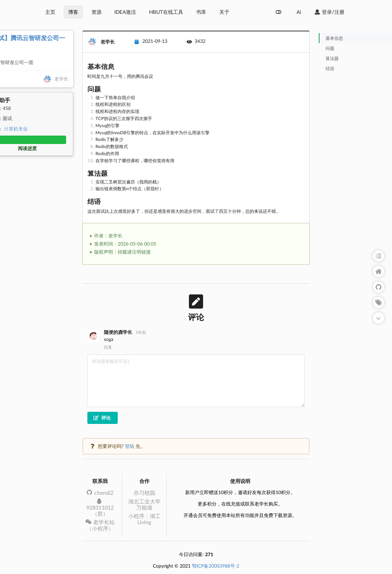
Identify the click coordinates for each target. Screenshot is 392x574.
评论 (102, 418)
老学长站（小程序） (100, 525)
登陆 (130, 446)
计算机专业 (16, 129)
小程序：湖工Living (144, 519)
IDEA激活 (125, 12)
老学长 (61, 78)
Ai (299, 12)
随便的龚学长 (118, 332)
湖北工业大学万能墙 (144, 504)
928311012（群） (100, 508)
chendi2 (100, 493)
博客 (73, 12)
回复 (108, 347)
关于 (224, 12)
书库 (201, 12)
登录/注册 (329, 12)
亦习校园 (144, 493)
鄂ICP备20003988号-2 (216, 566)
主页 (50, 12)
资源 (96, 12)
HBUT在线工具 (166, 12)
